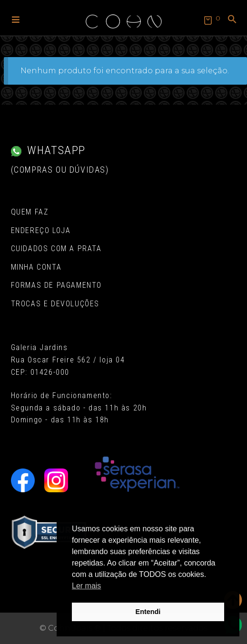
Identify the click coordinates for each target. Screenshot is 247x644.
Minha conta (36, 267)
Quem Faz (30, 212)
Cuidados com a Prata (56, 249)
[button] (16, 19)
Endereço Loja (41, 230)
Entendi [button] (148, 612)
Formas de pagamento (56, 285)
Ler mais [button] (86, 586)
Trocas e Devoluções (55, 304)
